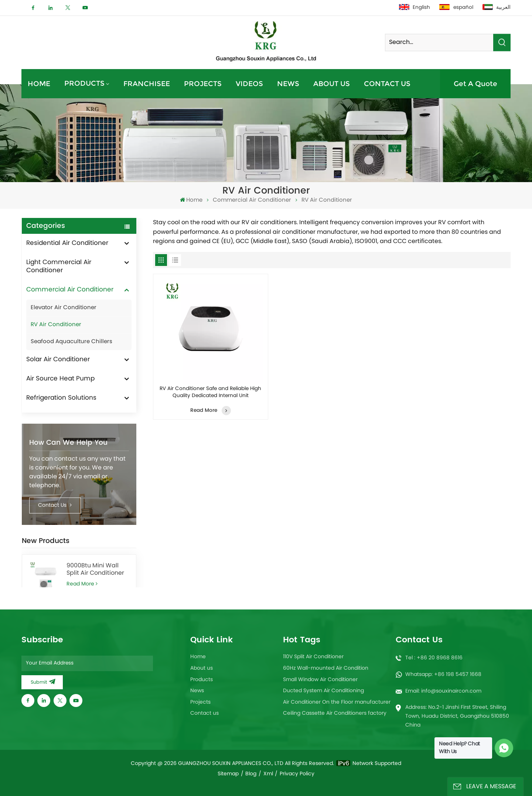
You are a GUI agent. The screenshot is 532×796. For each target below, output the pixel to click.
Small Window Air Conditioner (320, 680)
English (415, 8)
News (288, 84)
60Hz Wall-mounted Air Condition (326, 668)
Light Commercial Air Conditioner (59, 267)
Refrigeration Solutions (61, 398)
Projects (203, 84)
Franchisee (147, 84)
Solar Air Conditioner (58, 360)
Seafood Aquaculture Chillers (71, 342)
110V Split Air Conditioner (313, 657)
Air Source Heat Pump (60, 379)
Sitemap (228, 774)
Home (39, 84)
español (456, 8)
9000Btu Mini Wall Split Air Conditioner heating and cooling (96, 570)
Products (84, 83)
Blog (251, 774)
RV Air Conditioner (56, 325)
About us (332, 84)
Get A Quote (475, 84)
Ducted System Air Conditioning (323, 691)
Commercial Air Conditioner (252, 200)
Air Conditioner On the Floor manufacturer (337, 702)
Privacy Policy (297, 774)
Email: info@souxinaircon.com (443, 691)
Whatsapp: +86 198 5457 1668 (443, 675)
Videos (249, 84)
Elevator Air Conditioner (64, 308)
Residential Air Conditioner (67, 243)
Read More (82, 584)
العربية (497, 8)
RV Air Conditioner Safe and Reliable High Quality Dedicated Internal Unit (210, 392)
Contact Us (55, 505)
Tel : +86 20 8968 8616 (434, 658)
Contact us (387, 84)
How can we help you (68, 443)
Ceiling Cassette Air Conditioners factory (335, 713)
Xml (268, 774)
